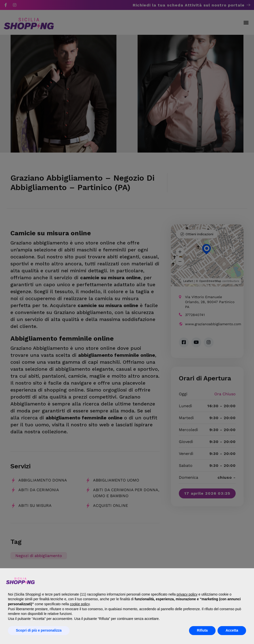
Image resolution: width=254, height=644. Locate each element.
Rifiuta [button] (202, 630)
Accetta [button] (232, 630)
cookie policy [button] (80, 604)
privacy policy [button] (187, 594)
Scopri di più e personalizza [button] (39, 630)
